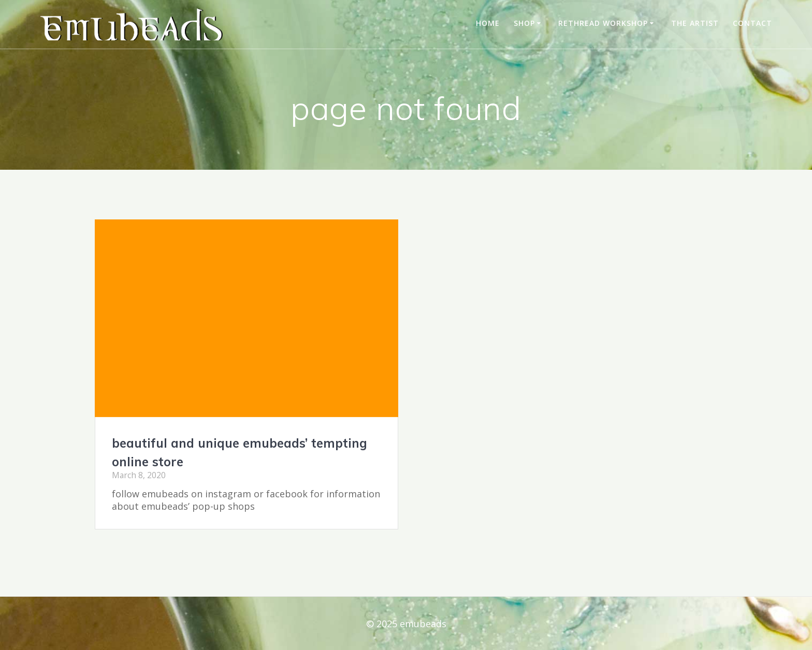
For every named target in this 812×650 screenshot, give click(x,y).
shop (524, 23)
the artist (695, 23)
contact (752, 23)
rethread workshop (603, 23)
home (488, 23)
